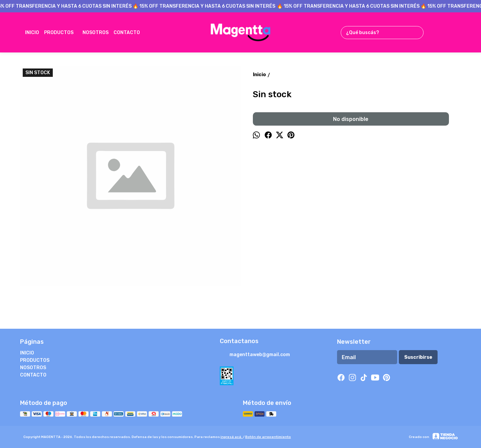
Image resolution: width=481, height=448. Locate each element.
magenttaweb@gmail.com (255, 355)
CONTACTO (130, 32)
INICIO (32, 33)
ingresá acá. (232, 437)
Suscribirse (418, 357)
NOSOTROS (96, 33)
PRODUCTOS (62, 32)
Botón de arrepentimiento (268, 437)
